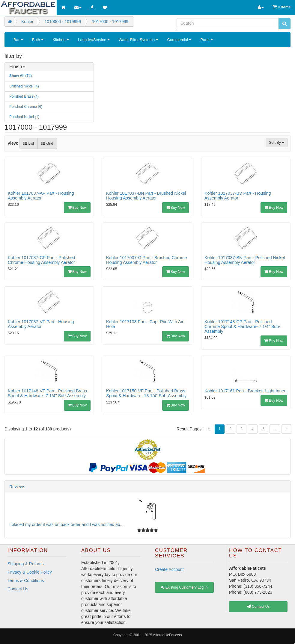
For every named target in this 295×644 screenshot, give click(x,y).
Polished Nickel (24, 117)
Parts (207, 40)
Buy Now (77, 208)
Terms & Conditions (26, 580)
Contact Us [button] (258, 607)
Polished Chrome (26, 107)
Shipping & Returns (26, 564)
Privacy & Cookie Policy (30, 572)
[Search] (228, 23)
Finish (17, 67)
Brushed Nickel (24, 86)
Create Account (169, 569)
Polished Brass (24, 96)
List (29, 143)
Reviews (17, 487)
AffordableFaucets (167, 635)
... (275, 429)
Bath (38, 40)
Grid (47, 143)
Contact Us (18, 589)
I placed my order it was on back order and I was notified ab (65, 524)
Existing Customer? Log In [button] (184, 587)
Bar (18, 40)
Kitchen (61, 40)
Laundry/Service (94, 40)
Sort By (277, 143)
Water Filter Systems (139, 40)
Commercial (179, 40)
